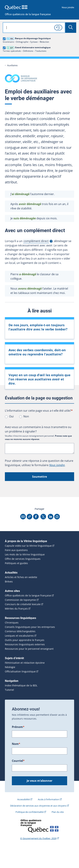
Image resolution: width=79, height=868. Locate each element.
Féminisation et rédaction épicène (25, 663)
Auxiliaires (12, 65)
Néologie (10, 667)
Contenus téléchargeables (20, 631)
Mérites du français (16, 609)
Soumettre (39, 477)
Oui (11, 416)
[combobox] (34, 28)
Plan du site (58, 812)
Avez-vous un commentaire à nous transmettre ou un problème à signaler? (38, 429)
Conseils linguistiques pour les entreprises (30, 627)
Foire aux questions (16, 550)
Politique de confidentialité (29, 812)
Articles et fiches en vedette (21, 577)
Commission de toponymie (20, 600)
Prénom (18, 727)
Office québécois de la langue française (28, 14)
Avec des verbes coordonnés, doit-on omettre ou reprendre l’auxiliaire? (37, 352)
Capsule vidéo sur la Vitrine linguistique (28, 546)
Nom (16, 744)
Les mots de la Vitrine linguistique (25, 555)
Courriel (18, 761)
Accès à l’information (48, 799)
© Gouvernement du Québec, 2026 (38, 838)
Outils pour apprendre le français (25, 640)
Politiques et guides (16, 563)
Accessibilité (23, 799)
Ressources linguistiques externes (25, 644)
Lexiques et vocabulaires (19, 636)
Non (26, 416)
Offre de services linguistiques (23, 559)
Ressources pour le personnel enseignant (29, 649)
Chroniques (12, 623)
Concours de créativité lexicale (23, 604)
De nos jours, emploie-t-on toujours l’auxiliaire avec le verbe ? (38, 327)
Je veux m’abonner (39, 781)
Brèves (9, 582)
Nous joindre (68, 7)
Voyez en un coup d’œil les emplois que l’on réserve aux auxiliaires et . (39, 379)
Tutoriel (9, 690)
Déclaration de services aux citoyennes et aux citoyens (38, 806)
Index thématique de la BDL (21, 685)
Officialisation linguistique (20, 672)
